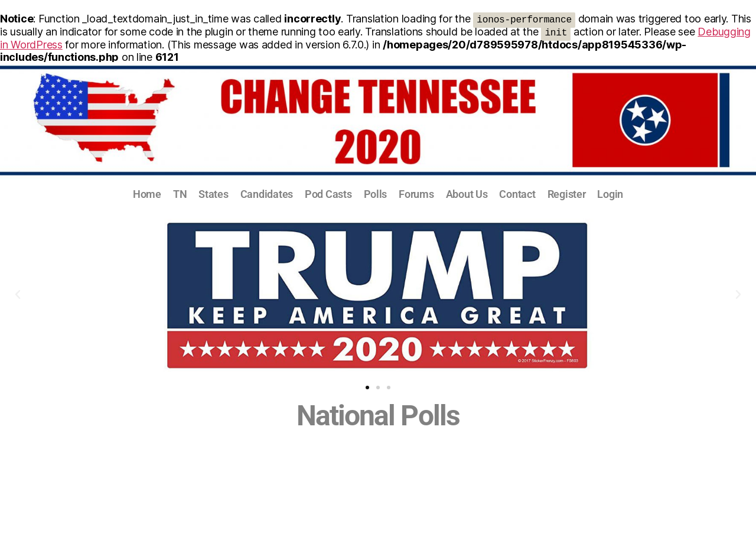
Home (147, 194)
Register (567, 194)
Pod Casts (328, 194)
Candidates (267, 194)
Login (610, 194)
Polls (376, 194)
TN (180, 194)
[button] (18, 295)
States (213, 194)
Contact (517, 194)
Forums (416, 194)
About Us (467, 194)
